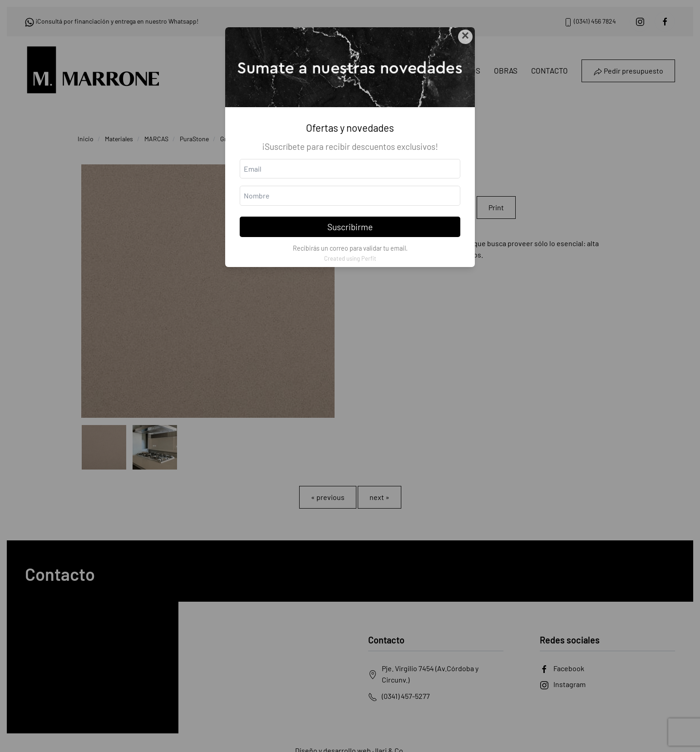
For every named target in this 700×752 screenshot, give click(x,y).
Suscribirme (350, 227)
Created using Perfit (350, 258)
